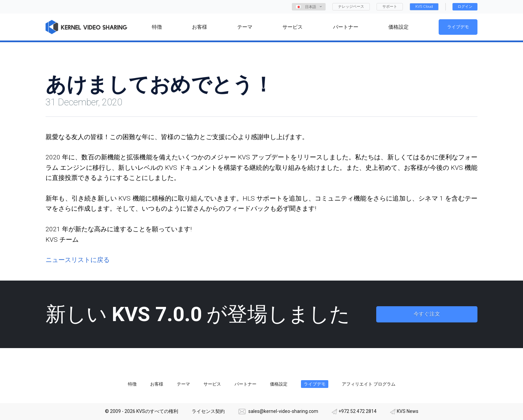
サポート (390, 7)
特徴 (132, 384)
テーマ (183, 384)
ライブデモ (458, 27)
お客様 (157, 384)
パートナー (245, 384)
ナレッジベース (351, 7)
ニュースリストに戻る (78, 260)
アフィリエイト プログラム (369, 384)
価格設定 (279, 384)
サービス (212, 384)
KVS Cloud (424, 7)
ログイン (465, 7)
